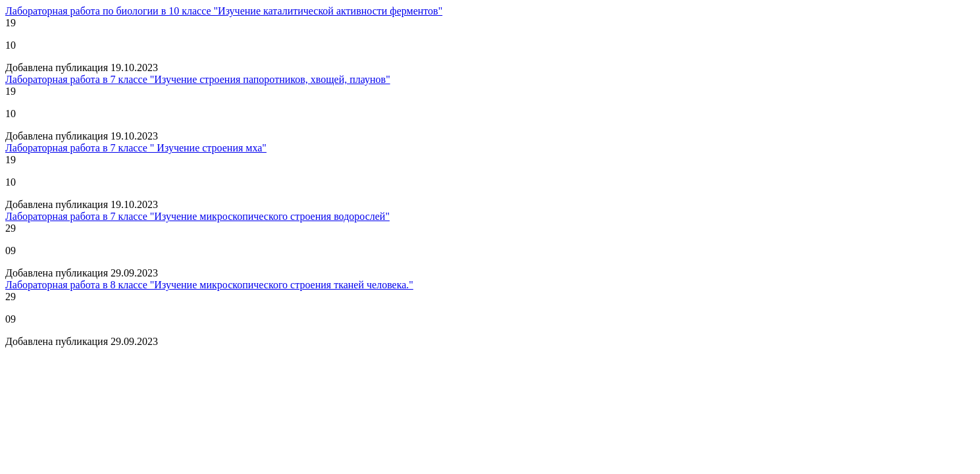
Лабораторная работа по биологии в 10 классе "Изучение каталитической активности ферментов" (224, 11)
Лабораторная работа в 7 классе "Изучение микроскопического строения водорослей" (197, 216)
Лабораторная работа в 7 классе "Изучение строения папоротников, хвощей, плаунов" (198, 79)
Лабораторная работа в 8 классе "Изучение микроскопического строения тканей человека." (209, 285)
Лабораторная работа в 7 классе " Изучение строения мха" (136, 148)
